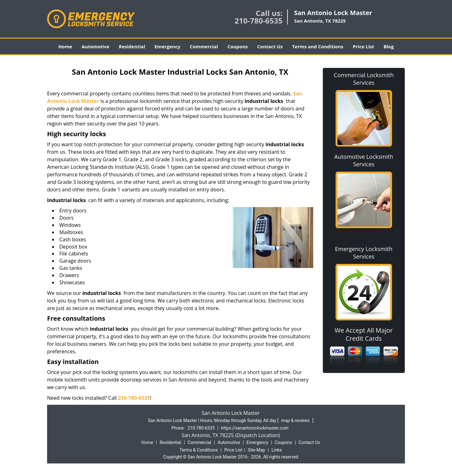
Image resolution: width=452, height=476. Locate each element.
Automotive (96, 46)
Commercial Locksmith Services (364, 79)
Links (277, 450)
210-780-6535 (258, 21)
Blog (389, 46)
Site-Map (256, 450)
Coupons (237, 46)
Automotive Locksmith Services (364, 160)
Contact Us (270, 46)
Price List (363, 46)
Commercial (204, 46)
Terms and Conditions (317, 46)
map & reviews (296, 420)
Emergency (167, 46)
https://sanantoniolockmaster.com (255, 428)
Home (65, 46)
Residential (132, 46)
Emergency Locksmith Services (364, 253)
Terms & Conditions (199, 450)
